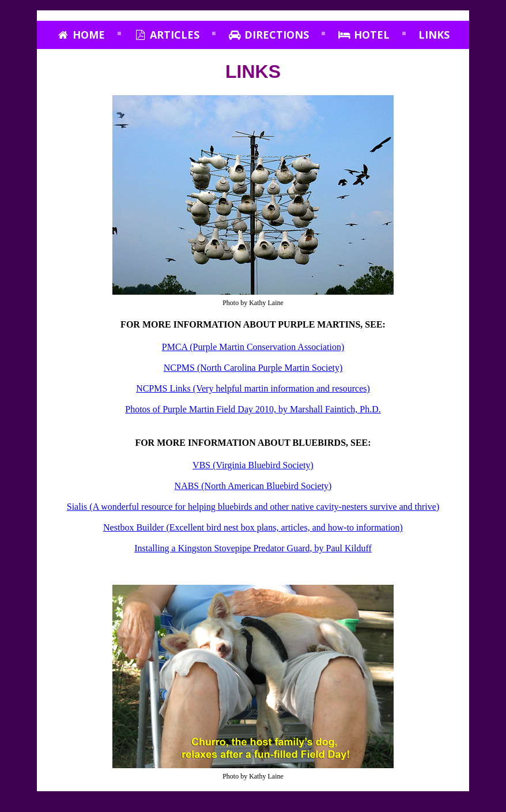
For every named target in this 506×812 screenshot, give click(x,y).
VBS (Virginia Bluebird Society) (253, 465)
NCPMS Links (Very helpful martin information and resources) (253, 388)
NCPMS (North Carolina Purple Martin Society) (253, 368)
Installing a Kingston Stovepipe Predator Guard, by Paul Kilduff (253, 548)
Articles (167, 35)
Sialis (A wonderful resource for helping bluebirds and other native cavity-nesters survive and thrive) (253, 507)
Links (434, 35)
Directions (269, 35)
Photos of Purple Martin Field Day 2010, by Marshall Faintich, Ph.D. (253, 409)
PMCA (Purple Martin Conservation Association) (253, 347)
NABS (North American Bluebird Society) (253, 486)
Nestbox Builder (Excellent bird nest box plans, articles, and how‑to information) (253, 527)
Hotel (364, 35)
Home (81, 35)
